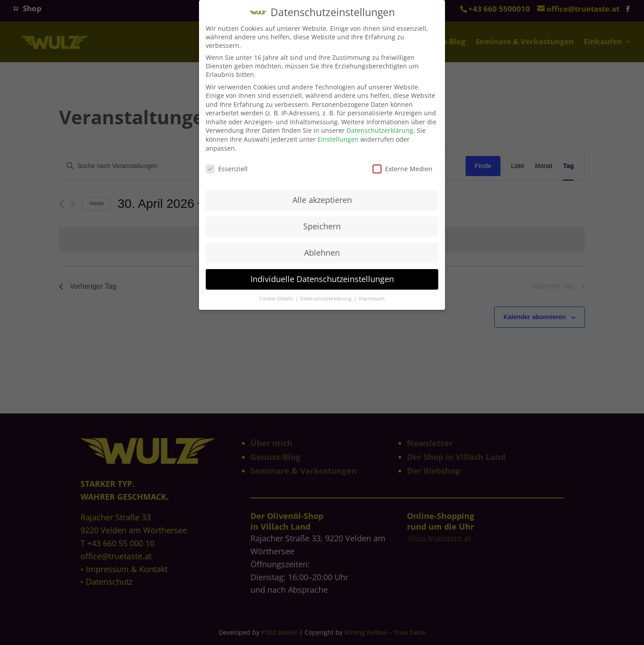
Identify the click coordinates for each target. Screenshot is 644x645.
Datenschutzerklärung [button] (326, 295)
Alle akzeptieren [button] (322, 197)
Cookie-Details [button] (277, 295)
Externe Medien (402, 165)
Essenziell (227, 165)
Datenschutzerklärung (380, 127)
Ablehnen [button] (322, 249)
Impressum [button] (372, 295)
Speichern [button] (322, 223)
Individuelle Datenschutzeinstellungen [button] (322, 276)
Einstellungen (338, 136)
